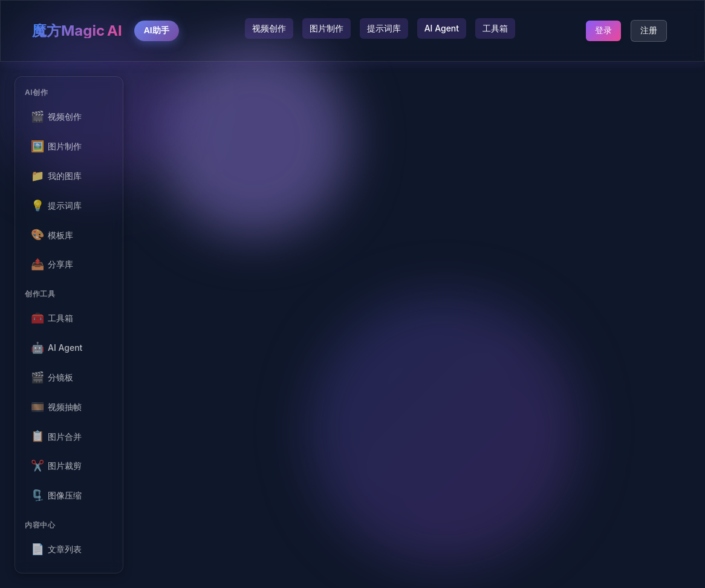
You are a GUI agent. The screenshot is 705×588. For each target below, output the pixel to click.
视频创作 (269, 28)
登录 (603, 30)
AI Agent (442, 28)
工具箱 (495, 28)
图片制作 (327, 28)
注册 (649, 30)
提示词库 (384, 28)
